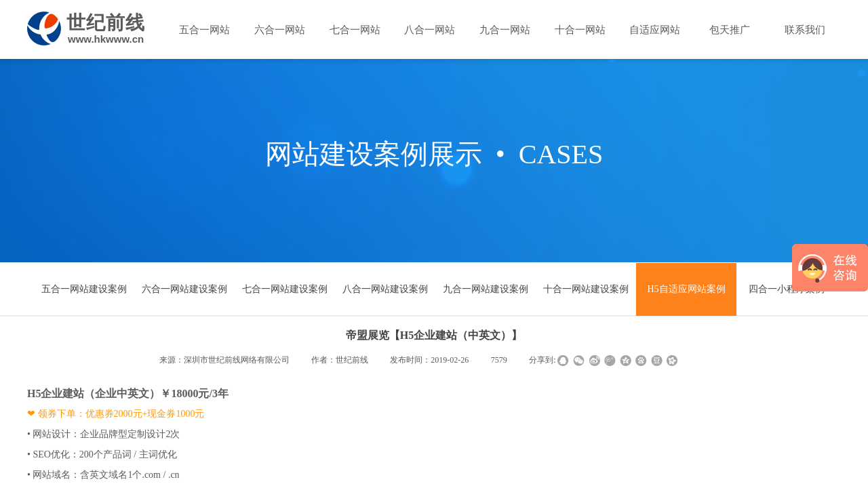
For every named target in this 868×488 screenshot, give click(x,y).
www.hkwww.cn (106, 39)
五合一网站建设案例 (84, 289)
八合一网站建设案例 (385, 289)
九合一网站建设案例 (486, 289)
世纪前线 (106, 23)
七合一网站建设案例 (285, 289)
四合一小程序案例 (787, 289)
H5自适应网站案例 (686, 289)
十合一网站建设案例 (586, 289)
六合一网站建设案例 (184, 289)
